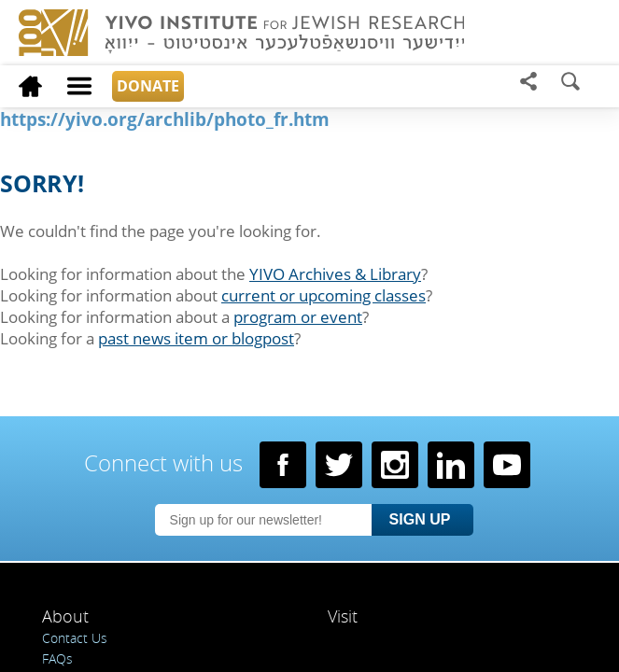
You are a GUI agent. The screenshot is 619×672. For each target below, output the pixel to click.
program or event (298, 317)
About (65, 616)
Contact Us (75, 638)
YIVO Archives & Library (335, 274)
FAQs (57, 658)
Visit (343, 616)
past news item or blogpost (196, 338)
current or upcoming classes (324, 295)
